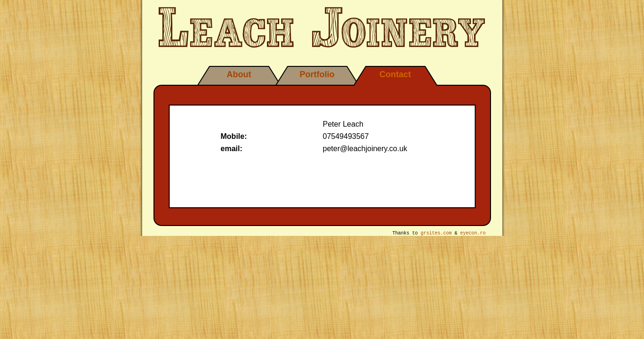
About (239, 74)
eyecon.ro (473, 234)
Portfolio (317, 74)
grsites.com (436, 234)
